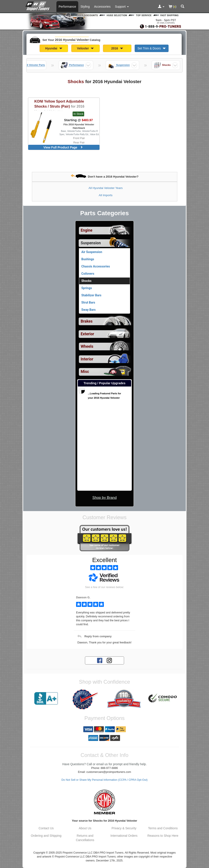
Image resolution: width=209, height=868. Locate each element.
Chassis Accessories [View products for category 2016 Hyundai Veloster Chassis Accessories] (96, 266)
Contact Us (46, 828)
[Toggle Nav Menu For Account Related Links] (161, 7)
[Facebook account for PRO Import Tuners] (100, 660)
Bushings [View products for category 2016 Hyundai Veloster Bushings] (88, 259)
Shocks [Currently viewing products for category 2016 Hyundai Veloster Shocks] (86, 281)
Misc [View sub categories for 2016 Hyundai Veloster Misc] (85, 372)
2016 (117, 48)
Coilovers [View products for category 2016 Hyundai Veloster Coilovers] (88, 274)
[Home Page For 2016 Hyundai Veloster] (38, 5)
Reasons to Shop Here (163, 836)
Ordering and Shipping (46, 836)
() (173, 7)
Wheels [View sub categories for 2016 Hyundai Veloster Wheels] (87, 346)
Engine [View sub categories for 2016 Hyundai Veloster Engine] (87, 230)
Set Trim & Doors (152, 48)
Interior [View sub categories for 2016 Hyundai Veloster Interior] (87, 359)
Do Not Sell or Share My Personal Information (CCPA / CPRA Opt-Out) (104, 780)
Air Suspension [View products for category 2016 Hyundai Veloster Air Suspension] (92, 252)
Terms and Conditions (163, 828)
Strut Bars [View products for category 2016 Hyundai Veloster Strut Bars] (88, 302)
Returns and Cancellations (85, 838)
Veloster (85, 48)
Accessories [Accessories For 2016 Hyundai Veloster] (102, 7)
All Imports (106, 195)
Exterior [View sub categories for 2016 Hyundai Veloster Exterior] (87, 334)
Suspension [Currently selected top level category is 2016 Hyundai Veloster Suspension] (91, 243)
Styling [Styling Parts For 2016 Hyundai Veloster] (85, 7)
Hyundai (54, 48)
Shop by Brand (104, 498)
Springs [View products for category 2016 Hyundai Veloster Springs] (87, 288)
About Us (85, 828)
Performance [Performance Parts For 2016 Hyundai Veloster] (67, 7)
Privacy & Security (124, 828)
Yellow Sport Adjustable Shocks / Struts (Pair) (59, 106)
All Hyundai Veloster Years (106, 188)
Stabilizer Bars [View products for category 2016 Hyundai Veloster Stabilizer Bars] (91, 295)
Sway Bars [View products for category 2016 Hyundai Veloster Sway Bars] (89, 310)
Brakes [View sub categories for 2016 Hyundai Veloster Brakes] (87, 321)
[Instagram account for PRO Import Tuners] (109, 660)
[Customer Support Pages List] (122, 7)
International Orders (124, 836)
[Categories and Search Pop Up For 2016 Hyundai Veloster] (183, 7)
